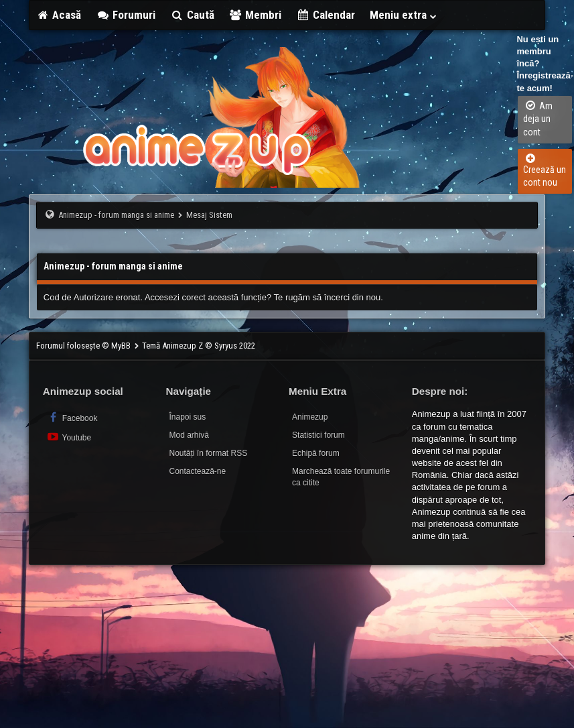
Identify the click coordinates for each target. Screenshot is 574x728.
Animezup (310, 417)
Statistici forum (318, 435)
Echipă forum (316, 453)
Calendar (326, 15)
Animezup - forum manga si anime (116, 215)
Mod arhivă (189, 435)
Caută (192, 15)
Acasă (59, 15)
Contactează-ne (197, 471)
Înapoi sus (187, 417)
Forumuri (126, 15)
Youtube (69, 437)
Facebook (72, 417)
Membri (256, 15)
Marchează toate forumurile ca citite (341, 477)
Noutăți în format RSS (208, 453)
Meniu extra (404, 15)
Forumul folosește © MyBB (84, 346)
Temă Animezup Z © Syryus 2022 (199, 346)
